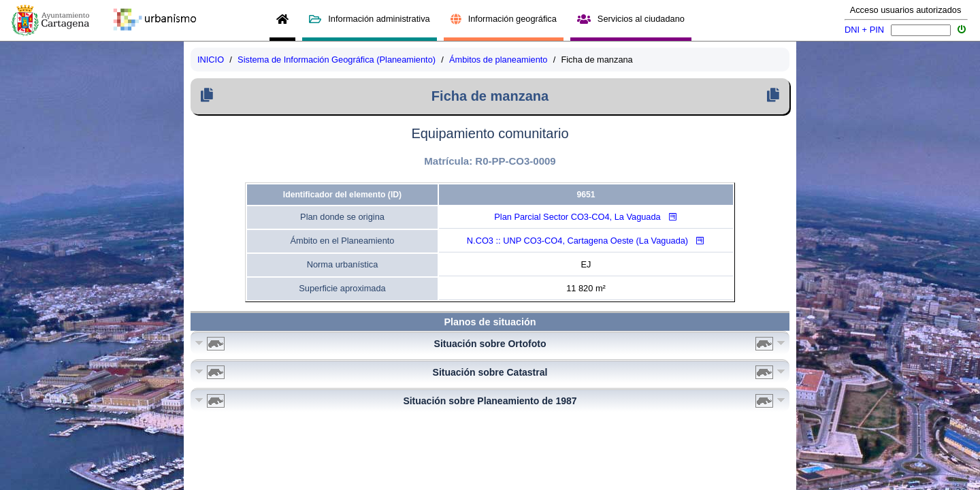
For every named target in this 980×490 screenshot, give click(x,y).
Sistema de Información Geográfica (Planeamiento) (337, 60)
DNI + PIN (864, 30)
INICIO (211, 60)
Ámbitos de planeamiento (498, 60)
